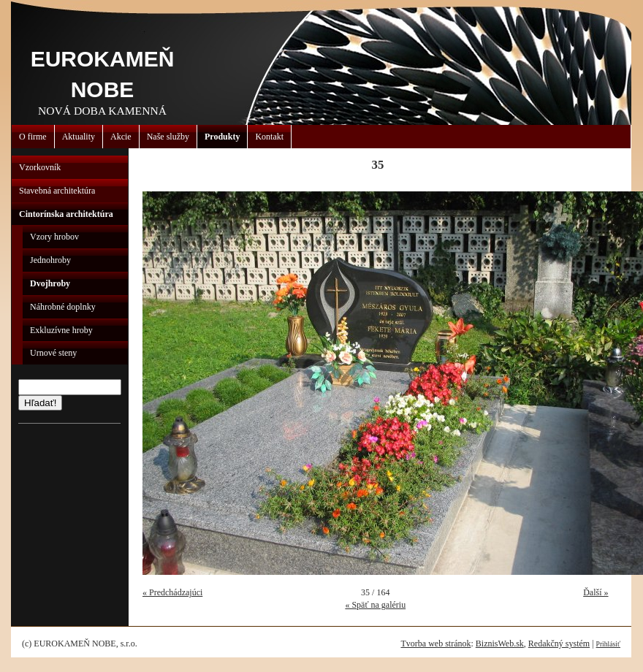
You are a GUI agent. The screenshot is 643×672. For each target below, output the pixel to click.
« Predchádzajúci (172, 592)
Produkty (222, 137)
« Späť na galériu (375, 605)
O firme (33, 137)
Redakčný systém (559, 644)
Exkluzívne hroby (61, 330)
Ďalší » (596, 592)
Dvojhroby (50, 283)
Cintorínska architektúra (66, 214)
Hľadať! (40, 403)
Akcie (121, 137)
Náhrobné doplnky (63, 307)
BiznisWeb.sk (500, 644)
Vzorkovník (40, 167)
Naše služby (168, 137)
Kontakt (269, 137)
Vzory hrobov (54, 237)
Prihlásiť (608, 644)
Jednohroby (50, 260)
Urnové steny (53, 353)
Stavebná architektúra (57, 191)
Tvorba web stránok (435, 644)
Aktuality (79, 137)
